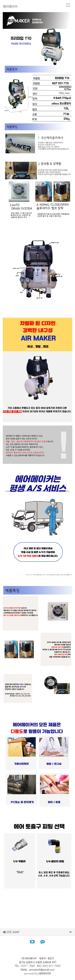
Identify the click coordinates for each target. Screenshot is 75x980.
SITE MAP (11, 932)
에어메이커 (10, 7)
